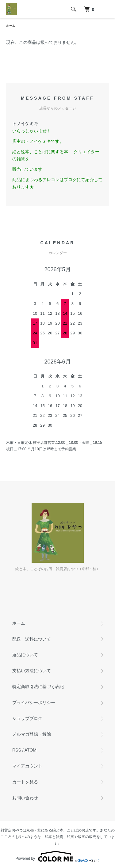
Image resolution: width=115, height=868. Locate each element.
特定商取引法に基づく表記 (38, 687)
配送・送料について (32, 639)
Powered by (57, 856)
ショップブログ (27, 718)
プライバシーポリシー (34, 702)
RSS (17, 750)
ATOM (31, 750)
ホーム (11, 26)
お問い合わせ (25, 798)
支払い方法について (32, 671)
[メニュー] (106, 9)
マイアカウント (27, 766)
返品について (25, 655)
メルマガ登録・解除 (32, 734)
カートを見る (25, 782)
